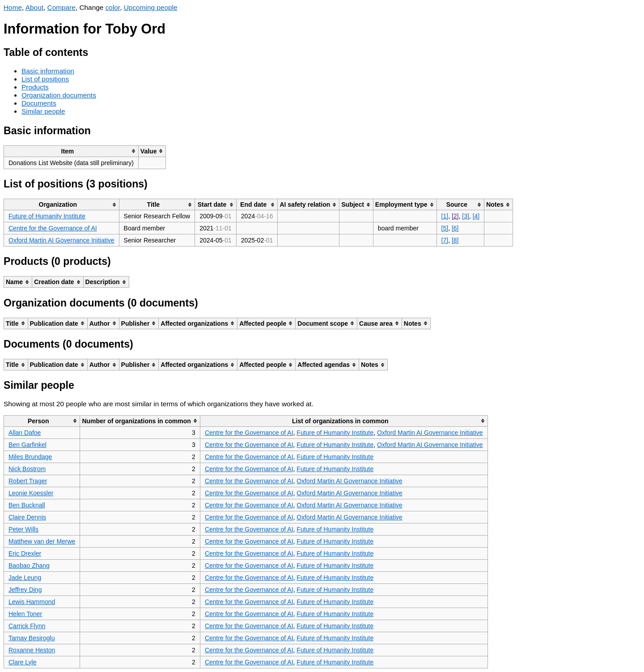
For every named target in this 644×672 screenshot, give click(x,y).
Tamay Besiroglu (32, 638)
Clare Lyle (23, 662)
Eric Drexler (25, 553)
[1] (445, 216)
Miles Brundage (30, 457)
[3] (466, 216)
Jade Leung (25, 578)
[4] (476, 216)
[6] (455, 228)
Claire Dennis (27, 517)
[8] (455, 240)
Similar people (43, 111)
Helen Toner (25, 614)
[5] (445, 228)
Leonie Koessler (31, 493)
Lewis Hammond (32, 602)
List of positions (45, 79)
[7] (445, 240)
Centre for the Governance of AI (53, 228)
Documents (39, 103)
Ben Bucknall (27, 505)
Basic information (48, 71)
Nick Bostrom (27, 469)
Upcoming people (151, 7)
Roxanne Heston (32, 650)
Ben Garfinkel (28, 445)
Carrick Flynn (27, 626)
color (113, 7)
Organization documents (59, 95)
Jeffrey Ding (25, 590)
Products (35, 87)
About (34, 7)
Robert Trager (28, 481)
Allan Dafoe (25, 433)
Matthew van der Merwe (42, 541)
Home (13, 7)
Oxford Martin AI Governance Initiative (61, 240)
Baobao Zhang (29, 566)
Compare (61, 7)
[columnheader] (71, 151)
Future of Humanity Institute (47, 216)
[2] (455, 216)
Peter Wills (23, 529)
